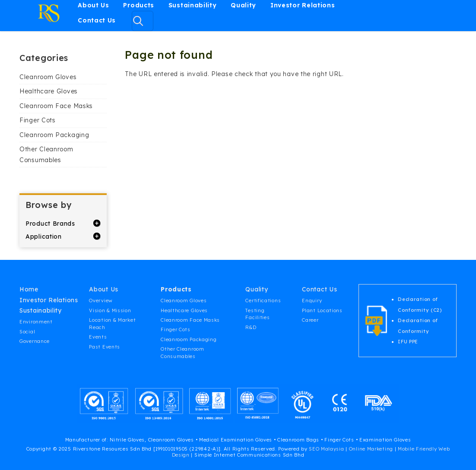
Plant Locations (322, 310)
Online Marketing (371, 449)
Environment (36, 322)
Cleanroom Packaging (54, 135)
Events (98, 337)
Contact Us (97, 20)
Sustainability (193, 5)
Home (29, 289)
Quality (243, 5)
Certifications (263, 301)
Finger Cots (38, 120)
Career (310, 320)
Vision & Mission (110, 310)
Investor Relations (303, 5)
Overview (101, 301)
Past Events (105, 347)
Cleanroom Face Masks (56, 106)
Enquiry (312, 301)
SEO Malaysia (326, 449)
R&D (251, 327)
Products (139, 5)
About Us (94, 5)
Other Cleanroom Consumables (46, 155)
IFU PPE (408, 342)
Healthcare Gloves (49, 91)
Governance (35, 341)
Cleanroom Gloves (48, 77)
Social (27, 332)
